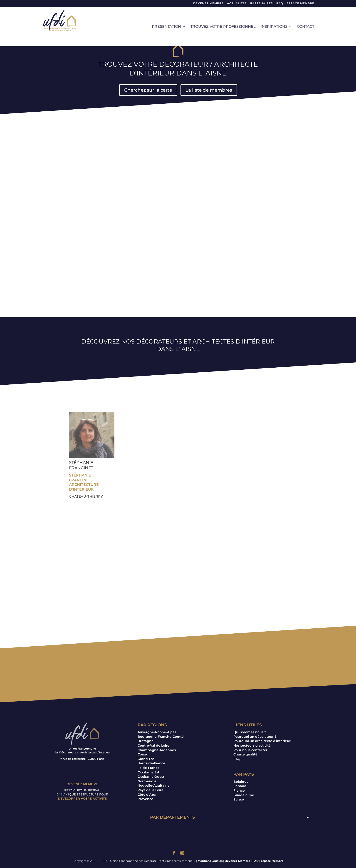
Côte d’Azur (147, 795)
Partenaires (262, 4)
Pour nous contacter (250, 750)
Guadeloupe (244, 795)
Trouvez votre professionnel (223, 27)
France (239, 790)
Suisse (239, 799)
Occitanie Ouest (151, 777)
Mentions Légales (210, 861)
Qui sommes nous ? (250, 732)
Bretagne (146, 741)
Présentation (166, 27)
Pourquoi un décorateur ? (255, 737)
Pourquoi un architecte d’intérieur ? (263, 741)
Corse (142, 754)
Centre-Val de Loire (153, 745)
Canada (240, 786)
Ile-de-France (148, 768)
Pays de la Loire (151, 790)
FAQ (280, 4)
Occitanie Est (148, 772)
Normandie (147, 781)
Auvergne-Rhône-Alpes (157, 732)
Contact (306, 27)
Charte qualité (245, 754)
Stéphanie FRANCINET (81, 465)
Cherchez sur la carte (148, 90)
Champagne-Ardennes (157, 750)
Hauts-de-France (151, 763)
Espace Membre (272, 861)
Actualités (237, 4)
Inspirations (274, 27)
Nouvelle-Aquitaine (154, 785)
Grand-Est (146, 759)
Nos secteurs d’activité (252, 745)
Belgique (241, 782)
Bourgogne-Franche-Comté (161, 737)
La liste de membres (209, 90)
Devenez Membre (208, 4)
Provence (145, 799)
